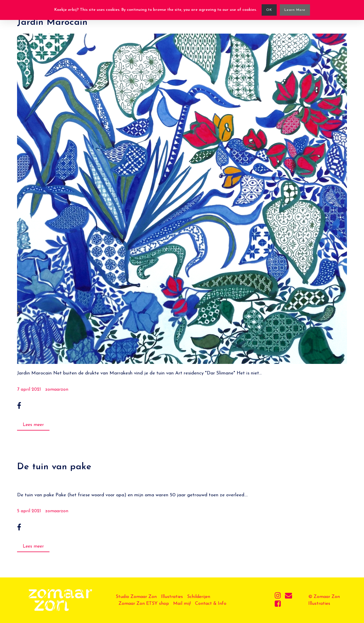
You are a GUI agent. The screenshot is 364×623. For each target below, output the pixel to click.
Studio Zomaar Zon (136, 597)
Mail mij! (182, 604)
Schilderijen (199, 597)
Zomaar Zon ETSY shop (144, 604)
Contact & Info (211, 604)
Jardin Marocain (52, 22)
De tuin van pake (54, 467)
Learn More (295, 10)
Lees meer (33, 425)
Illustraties (172, 597)
